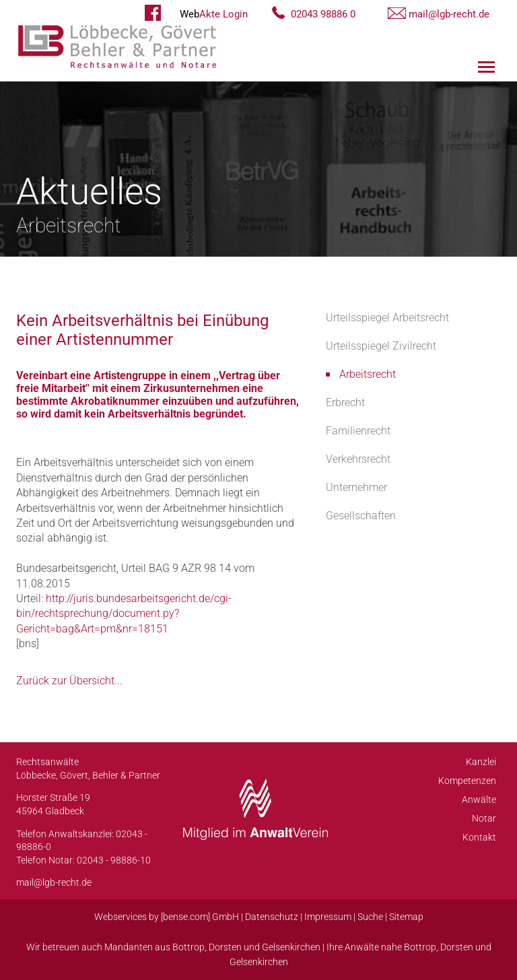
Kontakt (479, 837)
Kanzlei (481, 762)
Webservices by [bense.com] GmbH (167, 917)
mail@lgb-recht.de (449, 14)
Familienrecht (358, 431)
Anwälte (479, 799)
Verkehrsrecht (358, 459)
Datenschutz (272, 917)
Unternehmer (356, 487)
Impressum (328, 917)
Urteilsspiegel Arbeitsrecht (387, 318)
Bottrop (188, 947)
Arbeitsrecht (368, 374)
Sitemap (406, 917)
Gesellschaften (361, 516)
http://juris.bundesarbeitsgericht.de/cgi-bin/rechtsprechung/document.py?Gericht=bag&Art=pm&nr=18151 (124, 614)
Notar (484, 818)
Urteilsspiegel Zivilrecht (381, 346)
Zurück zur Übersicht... (69, 681)
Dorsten (225, 947)
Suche (370, 917)
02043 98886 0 (323, 14)
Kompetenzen (467, 781)
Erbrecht (345, 402)
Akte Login (214, 14)
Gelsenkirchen (291, 947)
